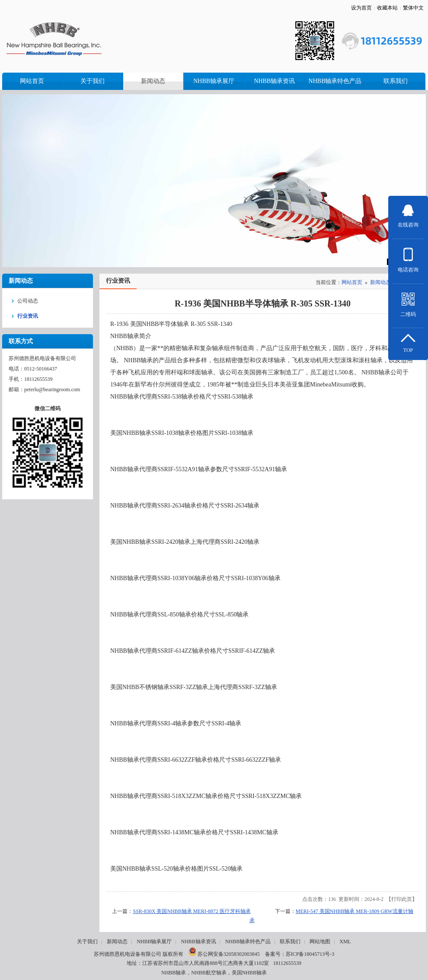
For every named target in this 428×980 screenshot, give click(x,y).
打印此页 (402, 899)
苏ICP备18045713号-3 (310, 954)
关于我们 (87, 942)
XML (345, 942)
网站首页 (352, 282)
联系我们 (290, 942)
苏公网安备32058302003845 (224, 954)
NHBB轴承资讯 (198, 942)
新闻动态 (380, 282)
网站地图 (320, 942)
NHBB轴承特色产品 (248, 942)
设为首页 (361, 8)
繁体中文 (413, 8)
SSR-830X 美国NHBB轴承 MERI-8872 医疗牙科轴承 (192, 911)
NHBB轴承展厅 (154, 942)
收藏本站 (387, 8)
